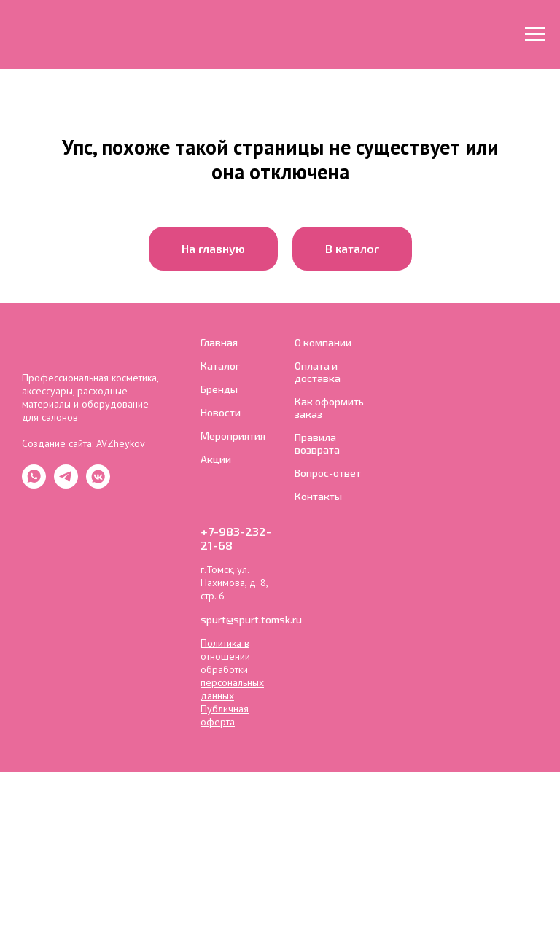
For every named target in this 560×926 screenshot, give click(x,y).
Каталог (220, 366)
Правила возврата (317, 443)
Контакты (318, 496)
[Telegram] (66, 485)
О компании (323, 342)
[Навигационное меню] (535, 34)
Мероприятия (233, 436)
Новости (221, 412)
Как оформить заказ (329, 408)
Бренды (219, 389)
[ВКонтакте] (98, 485)
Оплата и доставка (318, 372)
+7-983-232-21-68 (236, 538)
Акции (216, 459)
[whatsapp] (34, 485)
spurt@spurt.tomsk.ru (251, 619)
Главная (219, 342)
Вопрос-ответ (328, 473)
